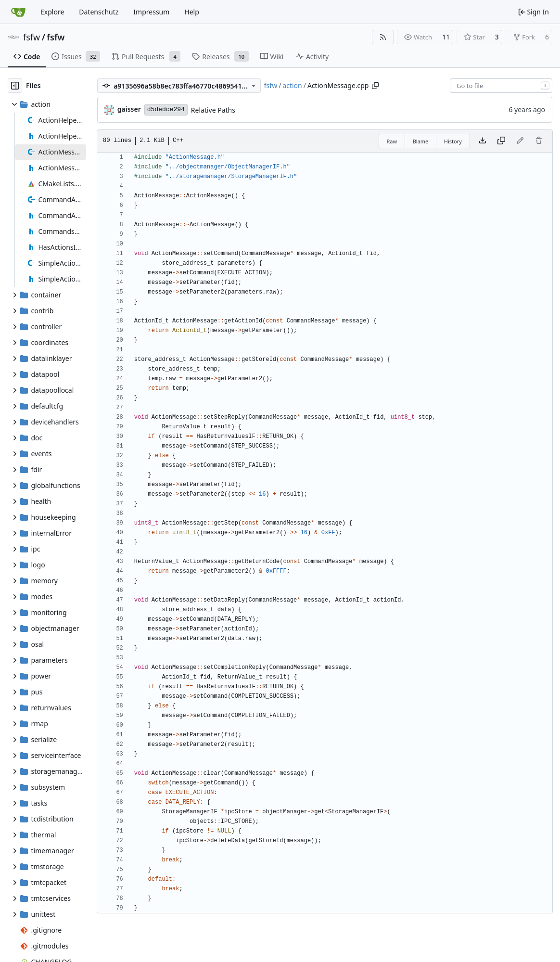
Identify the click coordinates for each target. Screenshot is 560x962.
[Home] (18, 12)
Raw (392, 141)
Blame (421, 141)
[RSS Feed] (383, 37)
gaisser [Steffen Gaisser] (129, 109)
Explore (52, 12)
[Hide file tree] (15, 86)
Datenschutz (99, 12)
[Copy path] (375, 86)
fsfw (32, 37)
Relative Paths (213, 110)
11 (446, 37)
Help (192, 12)
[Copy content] (501, 141)
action (292, 85)
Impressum (151, 12)
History (453, 141)
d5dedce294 (166, 109)
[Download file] (483, 141)
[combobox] (501, 86)
